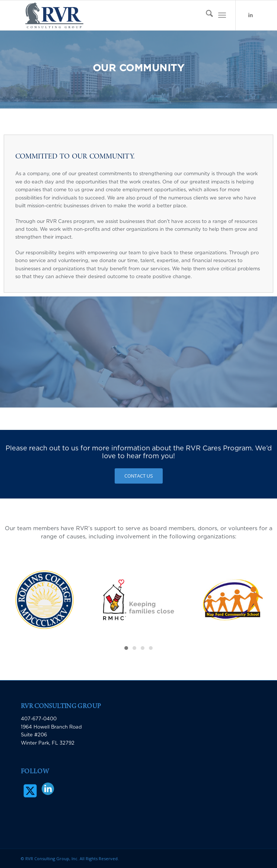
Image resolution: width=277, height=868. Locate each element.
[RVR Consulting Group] (115, 15)
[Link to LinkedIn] (251, 15)
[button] (126, 648)
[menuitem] (206, 15)
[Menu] (222, 15)
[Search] (206, 15)
